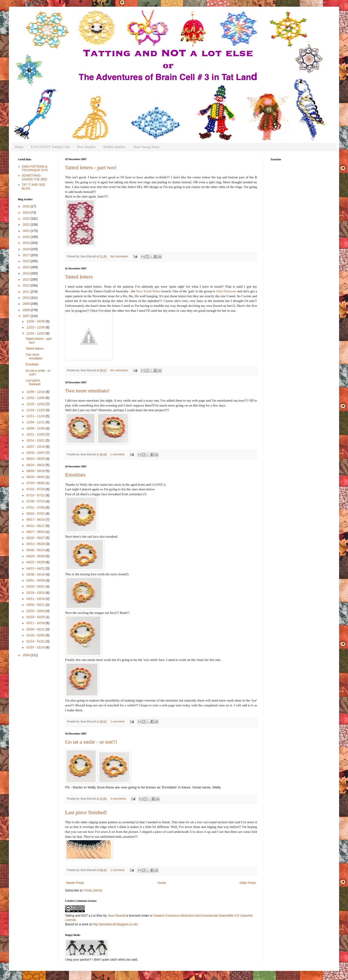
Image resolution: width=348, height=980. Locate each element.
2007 (27, 316)
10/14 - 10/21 (36, 440)
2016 (27, 261)
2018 (27, 249)
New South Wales (148, 291)
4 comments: (119, 799)
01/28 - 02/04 (36, 635)
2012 (27, 285)
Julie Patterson (227, 291)
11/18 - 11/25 (36, 410)
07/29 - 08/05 (36, 483)
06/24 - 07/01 (36, 514)
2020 (27, 237)
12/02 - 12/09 (36, 398)
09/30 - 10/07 (36, 453)
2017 (27, 255)
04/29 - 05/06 (36, 556)
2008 (27, 310)
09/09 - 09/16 (36, 471)
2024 (27, 213)
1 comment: (118, 454)
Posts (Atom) (93, 890)
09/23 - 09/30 (36, 459)
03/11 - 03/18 (36, 599)
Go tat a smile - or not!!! (91, 742)
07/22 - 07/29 (36, 489)
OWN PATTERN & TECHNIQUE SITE (35, 168)
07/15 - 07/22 (36, 495)
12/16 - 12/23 (36, 333)
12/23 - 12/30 (36, 327)
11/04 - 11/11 (36, 422)
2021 (27, 231)
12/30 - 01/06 (36, 321)
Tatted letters (79, 277)
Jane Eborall (116, 916)
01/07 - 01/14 (36, 647)
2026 (27, 206)
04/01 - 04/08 (36, 580)
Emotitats (75, 475)
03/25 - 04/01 (36, 586)
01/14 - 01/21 (36, 641)
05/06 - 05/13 (36, 550)
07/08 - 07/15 (36, 501)
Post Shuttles (86, 147)
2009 (27, 304)
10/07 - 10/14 (36, 447)
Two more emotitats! (87, 391)
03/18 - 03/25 (36, 593)
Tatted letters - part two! (91, 167)
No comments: (120, 256)
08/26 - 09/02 (36, 477)
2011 (27, 292)
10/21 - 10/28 (36, 434)
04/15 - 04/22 (36, 568)
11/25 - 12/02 (36, 404)
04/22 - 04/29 (36, 562)
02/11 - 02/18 (36, 623)
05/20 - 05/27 (36, 538)
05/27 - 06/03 (36, 532)
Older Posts (248, 883)
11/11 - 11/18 (36, 416)
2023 (27, 219)
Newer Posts (75, 883)
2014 (27, 273)
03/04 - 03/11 (36, 605)
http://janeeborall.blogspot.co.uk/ (115, 924)
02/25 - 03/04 (36, 611)
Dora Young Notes (146, 147)
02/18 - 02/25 (36, 617)
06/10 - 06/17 (36, 526)
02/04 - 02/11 (36, 629)
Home (19, 147)
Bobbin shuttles (114, 147)
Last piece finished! (86, 812)
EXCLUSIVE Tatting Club (50, 147)
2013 (27, 279)
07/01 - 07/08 (36, 508)
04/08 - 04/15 (36, 574)
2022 (27, 225)
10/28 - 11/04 (36, 428)
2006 (27, 655)
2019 (27, 243)
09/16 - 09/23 (36, 465)
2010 (27, 298)
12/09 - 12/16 (36, 392)
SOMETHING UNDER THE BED (35, 177)
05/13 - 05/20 (36, 544)
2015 (27, 267)
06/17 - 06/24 (36, 520)
